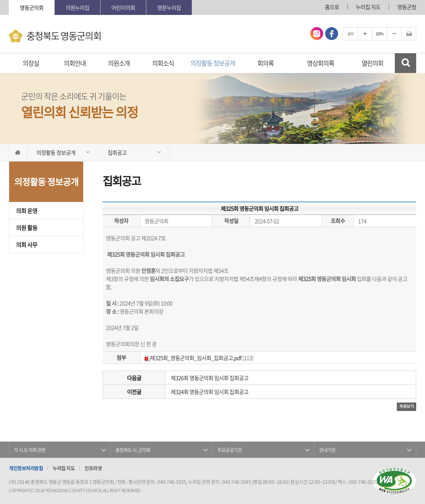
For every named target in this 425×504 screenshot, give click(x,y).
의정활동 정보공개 (213, 63)
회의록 (265, 63)
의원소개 (119, 63)
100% (380, 34)
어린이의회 (123, 7)
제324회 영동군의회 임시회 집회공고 (210, 392)
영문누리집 (169, 7)
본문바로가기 (0, 0)
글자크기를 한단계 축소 (394, 34)
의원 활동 (27, 228)
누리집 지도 (368, 7)
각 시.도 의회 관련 (30, 450)
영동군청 (407, 7)
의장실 (31, 63)
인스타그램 (317, 34)
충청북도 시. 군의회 (133, 450)
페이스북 (332, 34)
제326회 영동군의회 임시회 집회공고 (210, 378)
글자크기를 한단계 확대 (365, 34)
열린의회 (372, 63)
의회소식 (163, 63)
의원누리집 (77, 7)
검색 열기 (405, 63)
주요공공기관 (229, 450)
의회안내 (75, 63)
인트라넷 (93, 468)
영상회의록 (320, 63)
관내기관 (327, 450)
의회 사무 (27, 245)
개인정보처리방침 (26, 468)
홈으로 (332, 7)
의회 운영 (27, 211)
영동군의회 (32, 7)
